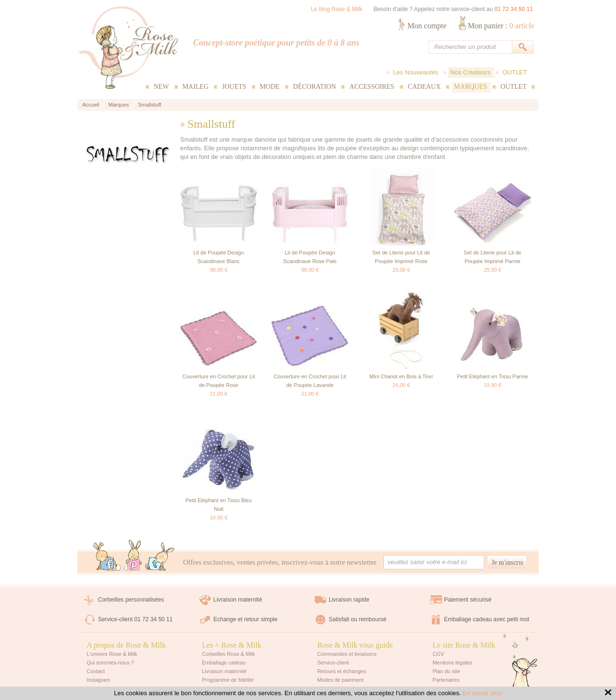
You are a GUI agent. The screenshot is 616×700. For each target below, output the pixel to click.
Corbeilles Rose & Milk (228, 654)
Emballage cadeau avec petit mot (487, 619)
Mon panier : (501, 26)
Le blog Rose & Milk (337, 9)
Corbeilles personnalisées (131, 600)
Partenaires (446, 680)
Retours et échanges (342, 671)
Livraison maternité (238, 600)
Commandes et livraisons (347, 654)
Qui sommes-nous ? (110, 663)
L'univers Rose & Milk (112, 654)
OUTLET (515, 72)
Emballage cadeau (224, 663)
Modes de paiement (340, 680)
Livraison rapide (349, 600)
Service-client (333, 663)
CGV (438, 654)
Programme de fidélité (228, 680)
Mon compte (427, 26)
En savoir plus (482, 693)
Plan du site (446, 671)
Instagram (98, 680)
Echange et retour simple (245, 619)
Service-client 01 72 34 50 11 (135, 619)
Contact (96, 671)
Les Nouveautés (416, 72)
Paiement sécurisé (468, 600)
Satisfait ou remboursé (357, 619)
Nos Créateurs (470, 72)
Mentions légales (452, 663)
